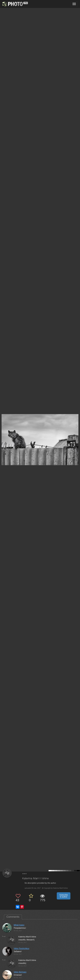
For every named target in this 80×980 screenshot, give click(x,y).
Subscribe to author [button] (64, 896)
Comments (13, 917)
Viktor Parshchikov (21, 949)
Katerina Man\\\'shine (36, 879)
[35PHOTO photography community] (15, 4)
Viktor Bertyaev (20, 972)
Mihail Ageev (19, 925)
